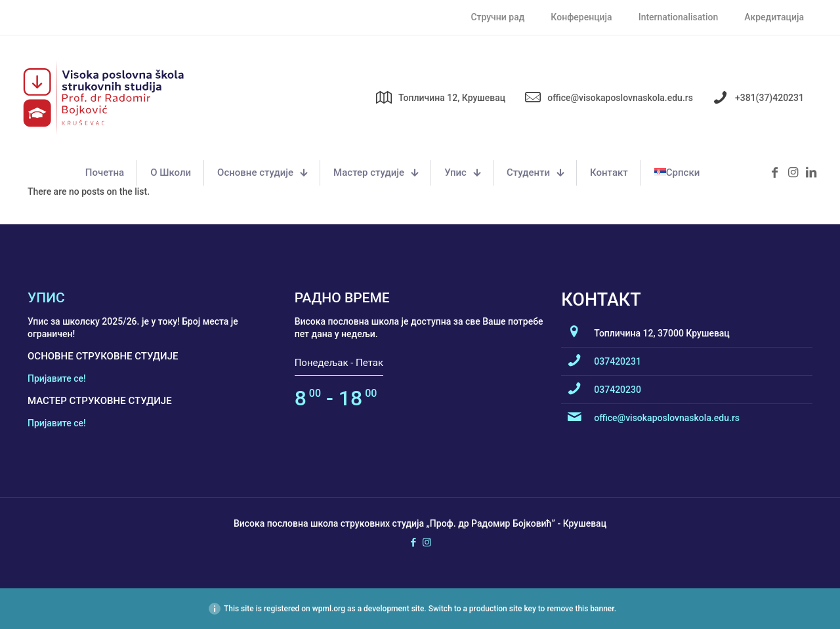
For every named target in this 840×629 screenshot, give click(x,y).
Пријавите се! (57, 378)
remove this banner (580, 609)
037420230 (618, 390)
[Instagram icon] (427, 542)
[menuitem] (677, 173)
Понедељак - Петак (339, 363)
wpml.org (329, 609)
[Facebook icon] (413, 542)
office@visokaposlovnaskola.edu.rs (667, 418)
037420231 (618, 361)
